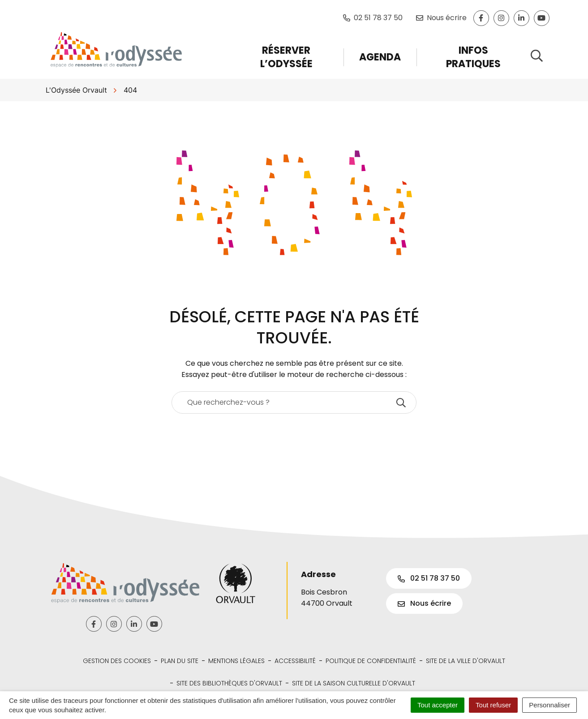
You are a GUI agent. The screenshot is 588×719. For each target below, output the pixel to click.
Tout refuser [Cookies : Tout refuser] (493, 705)
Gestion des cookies (117, 661)
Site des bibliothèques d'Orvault (229, 683)
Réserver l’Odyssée (286, 57)
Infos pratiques (473, 57)
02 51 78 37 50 (429, 578)
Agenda (380, 57)
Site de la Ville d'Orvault (466, 661)
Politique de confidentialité (371, 661)
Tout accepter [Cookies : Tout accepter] (438, 705)
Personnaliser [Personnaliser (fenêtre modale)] (549, 705)
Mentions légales (236, 661)
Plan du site (180, 661)
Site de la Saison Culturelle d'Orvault (354, 683)
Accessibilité (295, 661)
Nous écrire (424, 603)
